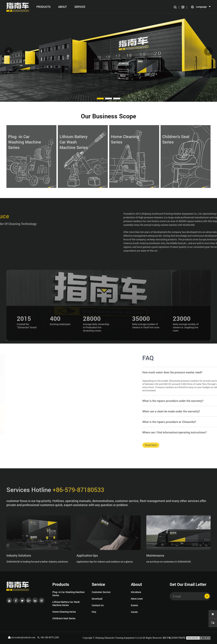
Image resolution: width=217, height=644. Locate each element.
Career (134, 612)
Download (97, 599)
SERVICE (80, 7)
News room (137, 599)
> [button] (208, 51)
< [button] (9, 51)
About (62, 7)
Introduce (136, 592)
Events (134, 605)
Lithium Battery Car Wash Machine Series (66, 603)
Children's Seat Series (64, 618)
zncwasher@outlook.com (22, 637)
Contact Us (98, 605)
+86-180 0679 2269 (48, 637)
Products (43, 7)
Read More (196, 445)
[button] (100, 99)
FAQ (94, 612)
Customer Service (101, 592)
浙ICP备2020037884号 (174, 638)
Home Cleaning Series (64, 612)
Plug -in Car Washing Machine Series (68, 594)
